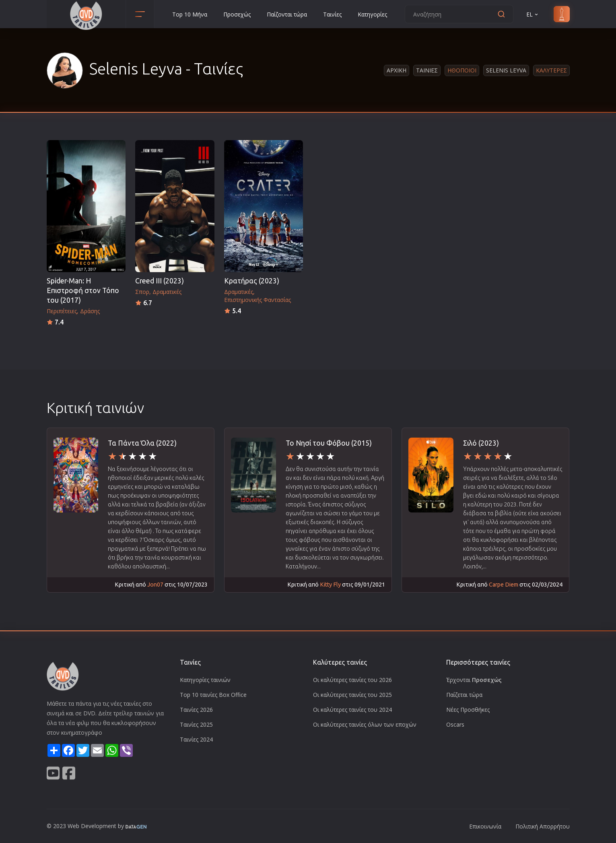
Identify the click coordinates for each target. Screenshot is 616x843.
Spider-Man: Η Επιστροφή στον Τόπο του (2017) (83, 290)
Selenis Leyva (506, 70)
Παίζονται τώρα (287, 14)
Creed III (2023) (160, 281)
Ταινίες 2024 (196, 739)
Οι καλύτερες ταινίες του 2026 (352, 680)
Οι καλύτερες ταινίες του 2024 (352, 710)
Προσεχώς (237, 14)
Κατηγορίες (372, 14)
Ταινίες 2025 (196, 724)
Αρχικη (397, 70)
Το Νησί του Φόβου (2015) (329, 443)
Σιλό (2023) (481, 443)
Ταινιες (427, 70)
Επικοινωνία (485, 826)
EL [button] (533, 14)
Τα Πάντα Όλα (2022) (142, 443)
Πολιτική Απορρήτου (543, 826)
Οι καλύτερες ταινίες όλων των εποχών (365, 724)
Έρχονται (474, 680)
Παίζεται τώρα (464, 695)
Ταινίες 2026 (196, 710)
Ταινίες (332, 14)
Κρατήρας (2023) (252, 281)
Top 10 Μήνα (190, 14)
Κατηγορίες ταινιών (205, 680)
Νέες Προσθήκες (468, 710)
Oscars (455, 724)
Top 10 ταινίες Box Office (213, 695)
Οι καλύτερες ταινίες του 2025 (352, 695)
